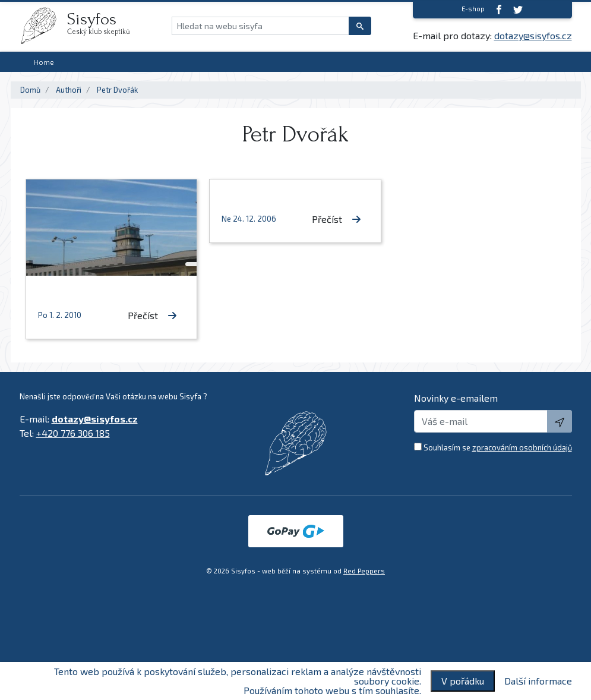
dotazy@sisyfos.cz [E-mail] (533, 35)
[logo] (43, 26)
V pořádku (463, 681)
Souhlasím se (498, 447)
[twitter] (518, 9)
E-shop (473, 9)
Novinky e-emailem (456, 398)
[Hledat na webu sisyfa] (260, 26)
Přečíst (152, 315)
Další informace (538, 681)
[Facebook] (499, 9)
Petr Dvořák (117, 90)
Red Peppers (364, 571)
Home (44, 62)
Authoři (69, 90)
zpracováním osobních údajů (522, 447)
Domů (30, 90)
